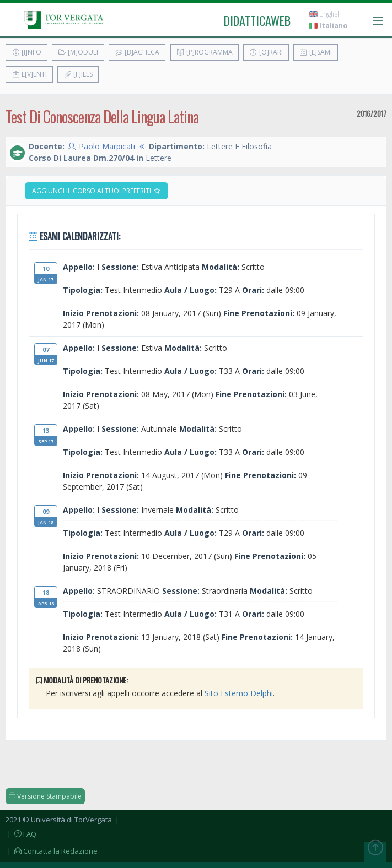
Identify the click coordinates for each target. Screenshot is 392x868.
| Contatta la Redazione (52, 851)
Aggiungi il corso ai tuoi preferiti (96, 191)
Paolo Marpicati (107, 146)
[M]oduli (78, 52)
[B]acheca (137, 52)
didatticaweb (257, 20)
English (325, 14)
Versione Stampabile (45, 796)
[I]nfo (26, 52)
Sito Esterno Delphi (239, 693)
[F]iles (78, 74)
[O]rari (266, 52)
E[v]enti (29, 74)
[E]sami (316, 52)
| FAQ (21, 834)
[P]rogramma (205, 52)
